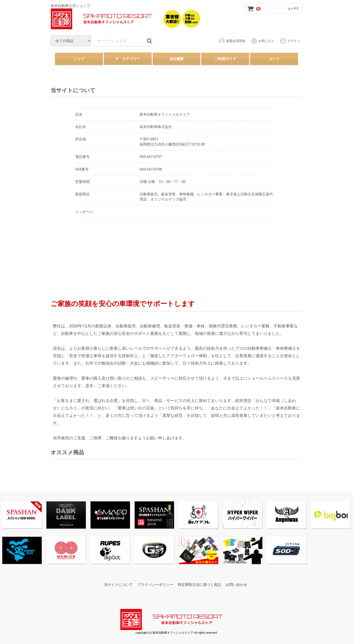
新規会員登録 (232, 41)
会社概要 (176, 59)
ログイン (290, 41)
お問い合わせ (236, 585)
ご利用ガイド (225, 59)
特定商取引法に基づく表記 (199, 585)
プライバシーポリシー (155, 585)
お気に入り (262, 41)
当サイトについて (118, 585)
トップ (79, 59)
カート (274, 59)
